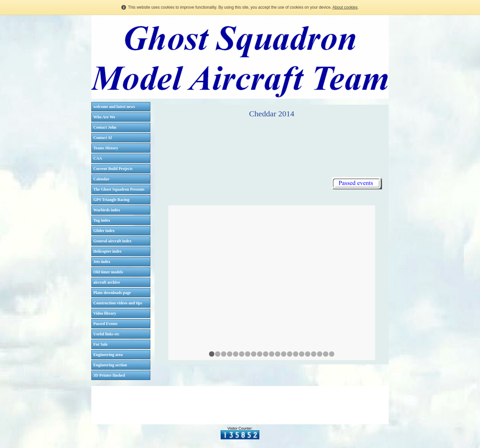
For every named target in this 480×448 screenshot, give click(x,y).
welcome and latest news (114, 107)
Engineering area (108, 355)
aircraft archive (107, 282)
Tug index (102, 220)
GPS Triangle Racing (111, 200)
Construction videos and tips (118, 303)
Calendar (101, 179)
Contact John (105, 127)
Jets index (102, 262)
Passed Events (105, 324)
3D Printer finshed (109, 375)
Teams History (106, 148)
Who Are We (104, 117)
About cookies (345, 7)
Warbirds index (107, 210)
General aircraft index (112, 241)
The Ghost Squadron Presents (119, 189)
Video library (105, 313)
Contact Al (102, 138)
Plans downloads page (112, 293)
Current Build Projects (113, 169)
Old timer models (108, 272)
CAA (98, 158)
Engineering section (110, 365)
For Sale (100, 344)
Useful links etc (106, 334)
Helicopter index (107, 251)
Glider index (104, 231)
